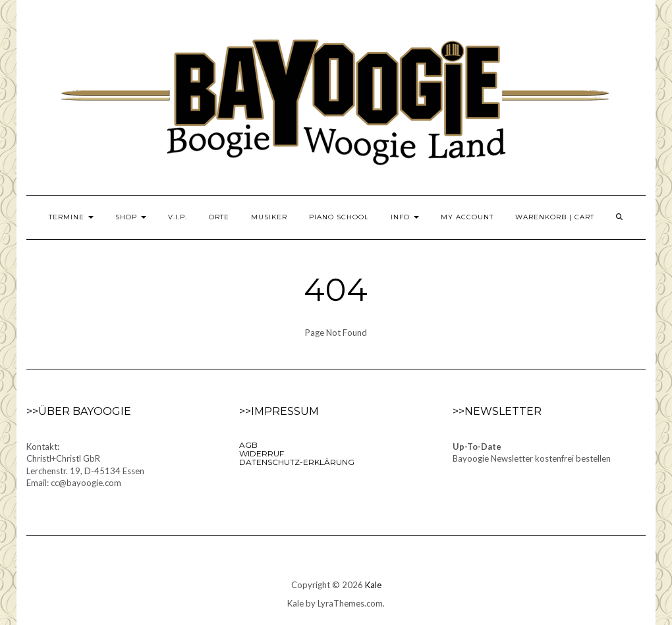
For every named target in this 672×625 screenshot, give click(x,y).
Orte (219, 217)
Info (405, 217)
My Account (467, 217)
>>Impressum (279, 411)
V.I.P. (178, 217)
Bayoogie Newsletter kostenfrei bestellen (532, 458)
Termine (71, 217)
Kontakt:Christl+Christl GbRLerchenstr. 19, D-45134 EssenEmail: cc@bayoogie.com (85, 465)
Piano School (339, 217)
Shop (131, 217)
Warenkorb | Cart (555, 217)
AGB (248, 445)
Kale (373, 585)
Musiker (269, 217)
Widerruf (262, 453)
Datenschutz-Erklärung (297, 462)
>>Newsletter (497, 411)
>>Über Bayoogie (79, 411)
